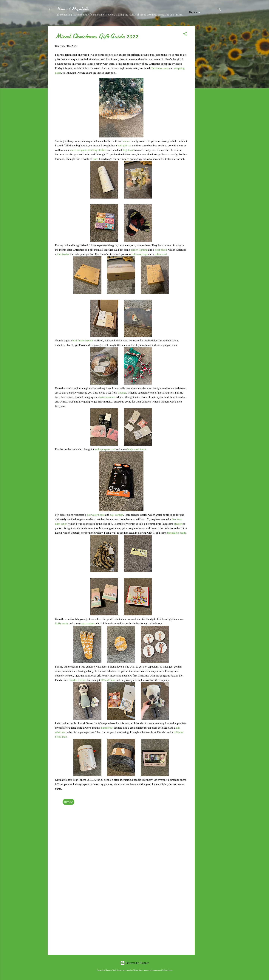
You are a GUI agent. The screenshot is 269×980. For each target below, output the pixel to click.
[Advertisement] (210, 82)
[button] (185, 34)
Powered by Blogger (134, 963)
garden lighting (139, 250)
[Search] (219, 10)
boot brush (161, 250)
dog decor (128, 150)
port (95, 159)
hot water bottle (96, 515)
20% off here (108, 680)
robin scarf (161, 254)
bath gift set (124, 145)
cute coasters (88, 623)
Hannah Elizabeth (72, 9)
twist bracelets (107, 397)
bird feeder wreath (83, 340)
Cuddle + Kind (77, 680)
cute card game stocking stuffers (88, 150)
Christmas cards (160, 68)
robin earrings (140, 254)
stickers (179, 524)
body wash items (137, 449)
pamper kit (107, 728)
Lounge (122, 393)
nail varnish (117, 515)
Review (69, 802)
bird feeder (63, 254)
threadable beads (177, 533)
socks (126, 141)
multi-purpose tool (105, 449)
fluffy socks (62, 623)
